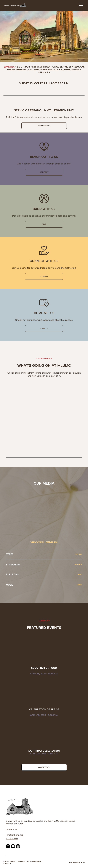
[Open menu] (81, 5)
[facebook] (8, 847)
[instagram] (18, 847)
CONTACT (78, 554)
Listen (79, 585)
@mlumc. (15, 835)
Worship (78, 565)
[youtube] (13, 847)
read (80, 574)
